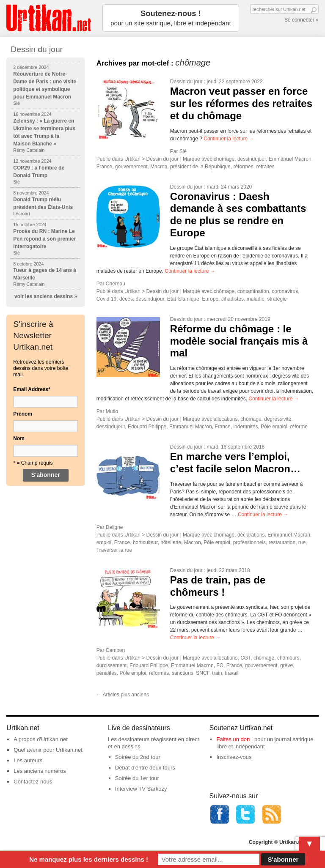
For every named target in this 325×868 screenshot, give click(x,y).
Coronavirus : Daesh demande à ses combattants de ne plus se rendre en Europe (238, 215)
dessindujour (252, 159)
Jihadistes (233, 299)
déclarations (251, 535)
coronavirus (285, 291)
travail (231, 673)
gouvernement (131, 167)
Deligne (114, 527)
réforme (299, 427)
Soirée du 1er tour (137, 778)
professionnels (249, 542)
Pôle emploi (274, 427)
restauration (282, 542)
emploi (104, 542)
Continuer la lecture (229, 139)
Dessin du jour (186, 82)
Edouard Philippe (147, 427)
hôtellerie (171, 542)
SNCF (202, 673)
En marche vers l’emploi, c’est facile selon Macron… (235, 463)
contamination (253, 291)
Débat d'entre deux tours (145, 768)
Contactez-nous (33, 782)
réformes (243, 167)
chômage (224, 159)
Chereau (116, 284)
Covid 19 (106, 299)
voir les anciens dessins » (46, 296)
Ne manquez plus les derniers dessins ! (89, 859)
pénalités (107, 673)
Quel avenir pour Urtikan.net (48, 750)
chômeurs (288, 658)
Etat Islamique (183, 299)
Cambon (115, 650)
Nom (19, 438)
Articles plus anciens (123, 695)
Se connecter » (302, 20)
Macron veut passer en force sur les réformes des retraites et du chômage (241, 103)
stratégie (277, 299)
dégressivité (278, 419)
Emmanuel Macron (290, 159)
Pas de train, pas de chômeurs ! (218, 586)
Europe (210, 299)
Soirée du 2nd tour (138, 757)
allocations (226, 419)
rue (302, 542)
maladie (256, 299)
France (104, 167)
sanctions (183, 673)
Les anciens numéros (40, 771)
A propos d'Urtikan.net (41, 739)
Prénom (23, 414)
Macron (159, 167)
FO (220, 665)
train (217, 673)
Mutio (112, 411)
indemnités (245, 427)
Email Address (32, 389)
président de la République (200, 167)
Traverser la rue (114, 550)
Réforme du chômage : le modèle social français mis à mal (239, 341)
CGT (245, 658)
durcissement (112, 665)
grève (286, 665)
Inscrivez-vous (234, 757)
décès (126, 299)
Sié (183, 151)
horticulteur (145, 542)
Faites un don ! (234, 739)
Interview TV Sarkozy (141, 789)
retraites (265, 167)
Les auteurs (28, 760)
